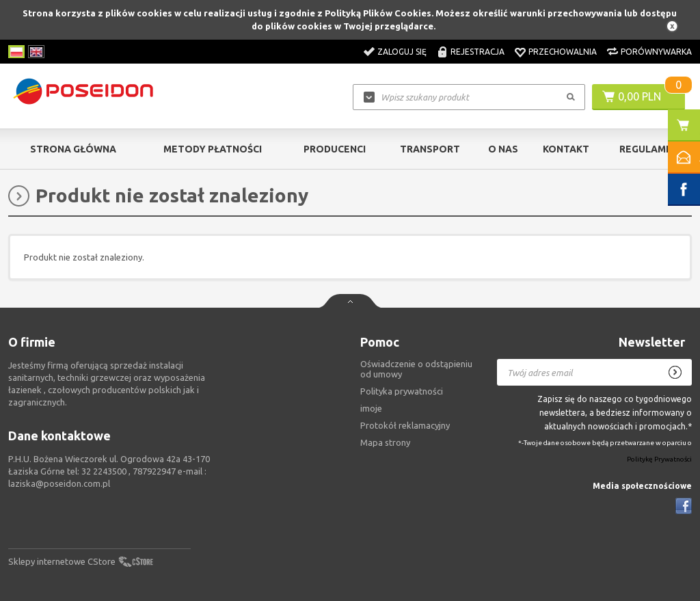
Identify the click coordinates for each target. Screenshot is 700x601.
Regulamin (647, 149)
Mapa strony (385, 442)
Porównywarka (656, 52)
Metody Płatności (213, 149)
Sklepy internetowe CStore (62, 561)
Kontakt (566, 149)
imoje (371, 408)
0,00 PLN (640, 96)
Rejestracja (477, 52)
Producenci (335, 149)
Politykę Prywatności (659, 460)
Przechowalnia (563, 52)
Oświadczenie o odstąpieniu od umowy (416, 369)
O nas (503, 149)
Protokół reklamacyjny (405, 425)
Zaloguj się (402, 52)
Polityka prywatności (402, 391)
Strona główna (73, 149)
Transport (430, 149)
